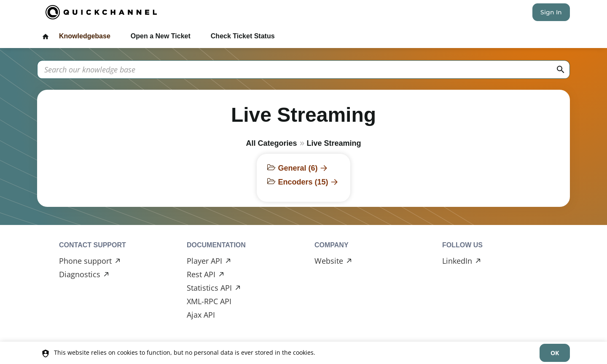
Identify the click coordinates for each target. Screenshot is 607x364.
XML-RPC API (209, 301)
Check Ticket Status (243, 36)
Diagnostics (80, 274)
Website (329, 261)
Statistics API (209, 288)
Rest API (201, 274)
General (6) (298, 168)
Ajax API (201, 315)
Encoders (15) (303, 182)
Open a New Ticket (161, 36)
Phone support (85, 261)
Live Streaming (334, 143)
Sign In (551, 12)
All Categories (271, 143)
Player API (204, 261)
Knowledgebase (85, 36)
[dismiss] (555, 353)
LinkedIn (457, 261)
